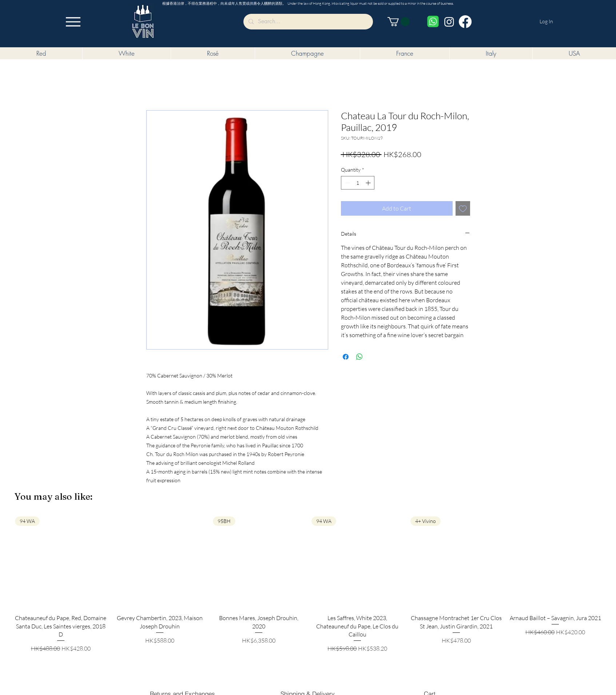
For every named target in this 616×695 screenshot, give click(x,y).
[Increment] (369, 183)
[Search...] (308, 22)
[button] (399, 22)
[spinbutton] (358, 183)
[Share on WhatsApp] (359, 357)
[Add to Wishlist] (463, 208)
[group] (308, 585)
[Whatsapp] (433, 21)
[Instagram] (449, 22)
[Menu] (73, 22)
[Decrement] (347, 183)
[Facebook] (465, 22)
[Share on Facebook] (346, 357)
